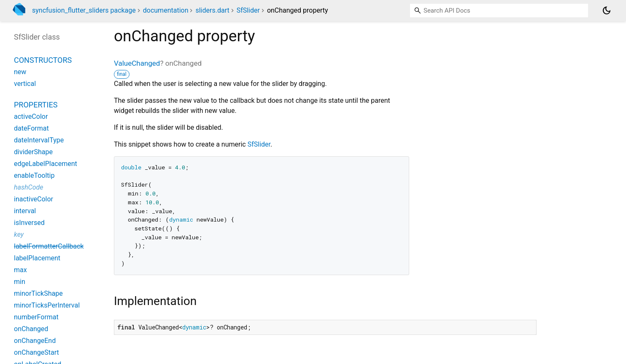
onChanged (31, 329)
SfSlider (248, 10)
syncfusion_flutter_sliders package (84, 10)
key (19, 234)
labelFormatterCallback (49, 246)
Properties (36, 105)
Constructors (43, 60)
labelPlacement (37, 258)
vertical (25, 84)
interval (25, 211)
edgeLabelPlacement (46, 164)
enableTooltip (34, 175)
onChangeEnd (35, 341)
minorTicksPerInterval (47, 305)
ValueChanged (137, 63)
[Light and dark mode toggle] (607, 11)
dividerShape (33, 152)
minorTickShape (38, 293)
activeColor (31, 116)
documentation (166, 10)
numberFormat (36, 317)
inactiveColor (34, 199)
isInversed (29, 223)
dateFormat (31, 128)
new (20, 72)
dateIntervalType (39, 140)
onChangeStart (36, 352)
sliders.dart (212, 10)
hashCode (28, 187)
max (20, 270)
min (20, 282)
